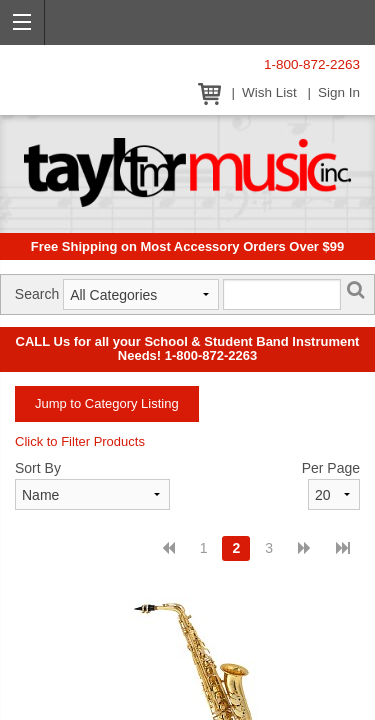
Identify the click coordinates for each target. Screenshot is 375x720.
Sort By (38, 468)
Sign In (339, 92)
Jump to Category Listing (107, 403)
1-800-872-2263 (312, 64)
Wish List (269, 92)
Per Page (331, 468)
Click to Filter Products (80, 441)
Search (37, 294)
